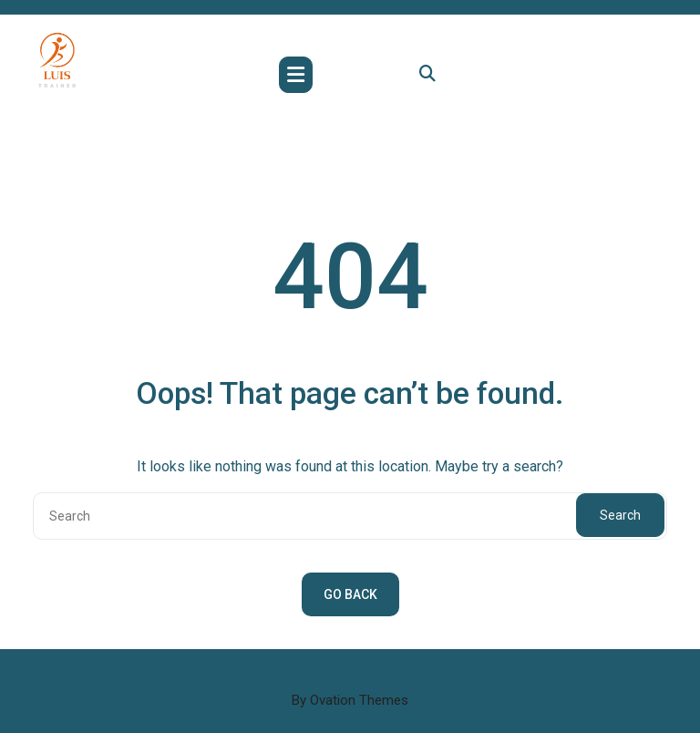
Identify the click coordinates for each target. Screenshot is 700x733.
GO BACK (350, 594)
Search (620, 515)
